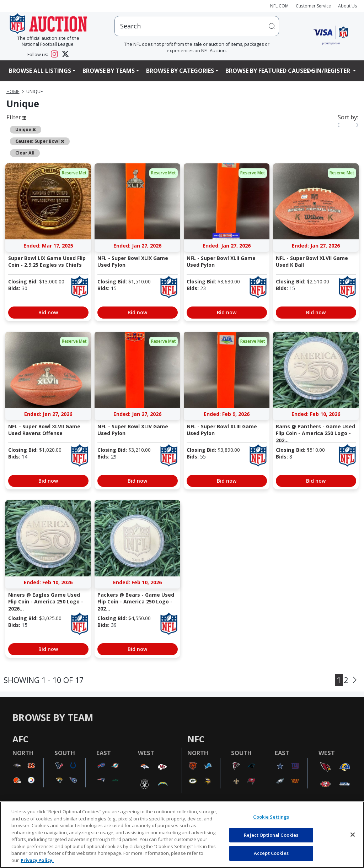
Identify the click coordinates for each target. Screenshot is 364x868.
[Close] (353, 835)
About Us (347, 6)
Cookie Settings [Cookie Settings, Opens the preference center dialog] (271, 817)
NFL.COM (279, 6)
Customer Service (313, 6)
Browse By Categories (180, 71)
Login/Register (327, 71)
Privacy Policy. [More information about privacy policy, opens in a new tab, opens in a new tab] (37, 860)
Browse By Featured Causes (267, 71)
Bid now (48, 312)
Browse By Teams (109, 71)
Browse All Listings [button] (40, 71)
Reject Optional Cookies (271, 835)
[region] (182, 835)
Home (13, 91)
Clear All (25, 153)
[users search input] (197, 26)
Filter (16, 117)
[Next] (355, 680)
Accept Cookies (271, 853)
